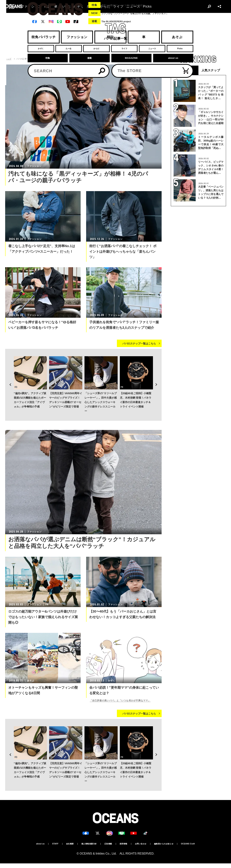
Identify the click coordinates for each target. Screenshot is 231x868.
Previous (8, 373)
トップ (8, 59)
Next (159, 373)
